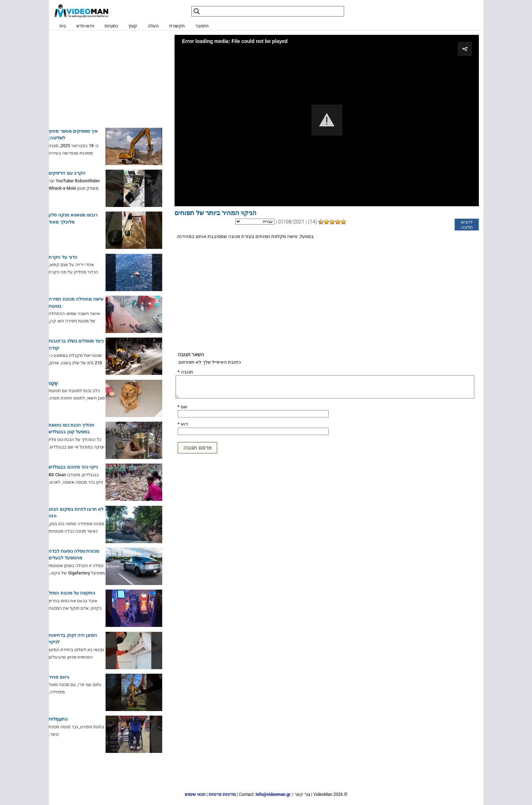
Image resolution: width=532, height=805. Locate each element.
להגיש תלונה (467, 225)
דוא (183, 424)
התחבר (202, 26)
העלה (153, 26)
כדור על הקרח (63, 257)
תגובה (185, 372)
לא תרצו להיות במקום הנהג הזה (76, 513)
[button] (327, 120)
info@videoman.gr (273, 794)
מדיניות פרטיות (222, 794)
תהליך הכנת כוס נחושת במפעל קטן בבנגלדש (71, 429)
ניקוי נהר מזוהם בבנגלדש (73, 467)
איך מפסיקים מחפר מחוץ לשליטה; (73, 135)
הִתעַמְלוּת (58, 719)
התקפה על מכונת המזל (72, 593)
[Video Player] (327, 120)
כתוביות (111, 26)
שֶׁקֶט (53, 383)
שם (182, 407)
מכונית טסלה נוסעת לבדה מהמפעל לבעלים (74, 555)
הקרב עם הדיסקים (67, 173)
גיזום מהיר (59, 677)
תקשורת (177, 26)
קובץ (133, 26)
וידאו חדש (85, 26)
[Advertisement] (327, 295)
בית (63, 26)
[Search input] (274, 11)
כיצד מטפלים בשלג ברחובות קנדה (76, 344)
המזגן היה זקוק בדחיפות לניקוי (73, 639)
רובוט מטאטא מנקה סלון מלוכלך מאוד (73, 218)
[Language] (255, 222)
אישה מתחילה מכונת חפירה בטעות (76, 303)
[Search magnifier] (197, 11)
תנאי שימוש (195, 794)
